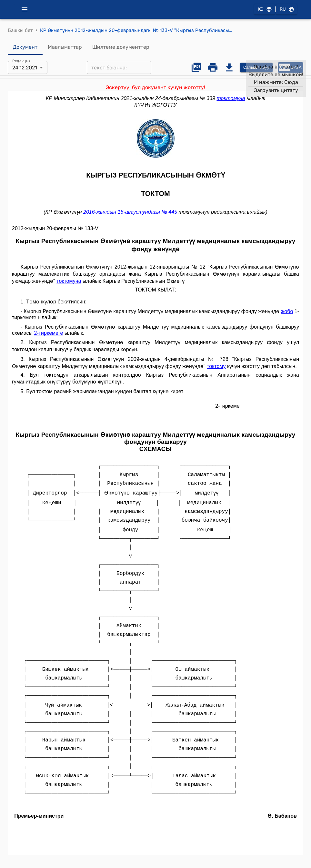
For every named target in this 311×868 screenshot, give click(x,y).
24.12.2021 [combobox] (25, 68)
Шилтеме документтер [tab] (121, 47)
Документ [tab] (25, 47)
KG (265, 10)
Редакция (21, 61)
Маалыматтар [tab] (65, 47)
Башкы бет (20, 30)
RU (286, 10)
